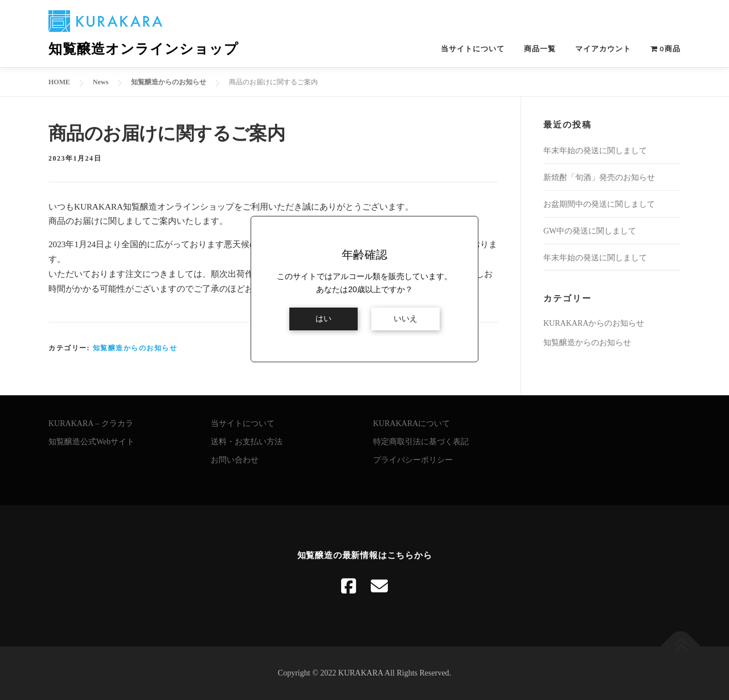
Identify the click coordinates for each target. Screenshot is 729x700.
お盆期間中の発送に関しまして (599, 204)
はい (323, 319)
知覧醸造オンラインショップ (144, 49)
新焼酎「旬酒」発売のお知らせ (599, 177)
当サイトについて (473, 49)
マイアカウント (603, 49)
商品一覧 (540, 49)
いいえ (406, 319)
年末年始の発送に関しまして (595, 151)
